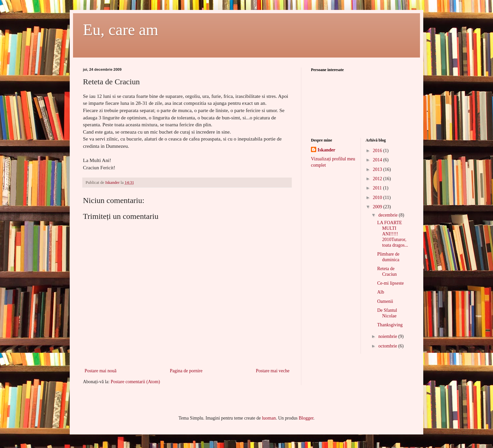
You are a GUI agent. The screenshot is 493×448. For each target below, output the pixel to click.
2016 (378, 151)
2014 (378, 160)
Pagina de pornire (186, 371)
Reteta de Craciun (387, 271)
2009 (378, 207)
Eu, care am (121, 30)
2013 (378, 169)
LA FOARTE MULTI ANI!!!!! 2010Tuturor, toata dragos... (393, 234)
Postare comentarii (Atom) (135, 382)
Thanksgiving (390, 325)
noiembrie (388, 336)
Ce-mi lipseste (390, 283)
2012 (378, 179)
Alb (380, 292)
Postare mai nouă (100, 371)
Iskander (326, 150)
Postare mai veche (273, 371)
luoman (269, 418)
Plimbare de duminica (388, 257)
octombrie (388, 346)
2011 (378, 188)
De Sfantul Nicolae (387, 313)
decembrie (389, 215)
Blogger (306, 418)
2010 (378, 198)
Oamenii (385, 301)
